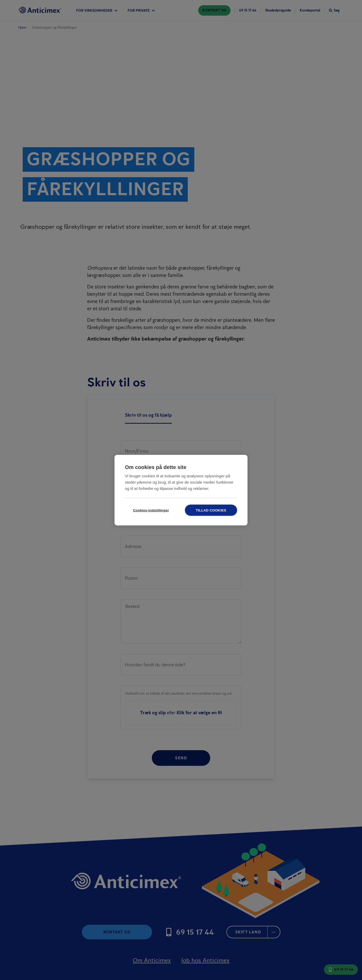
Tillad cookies (211, 510)
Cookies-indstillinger (151, 510)
